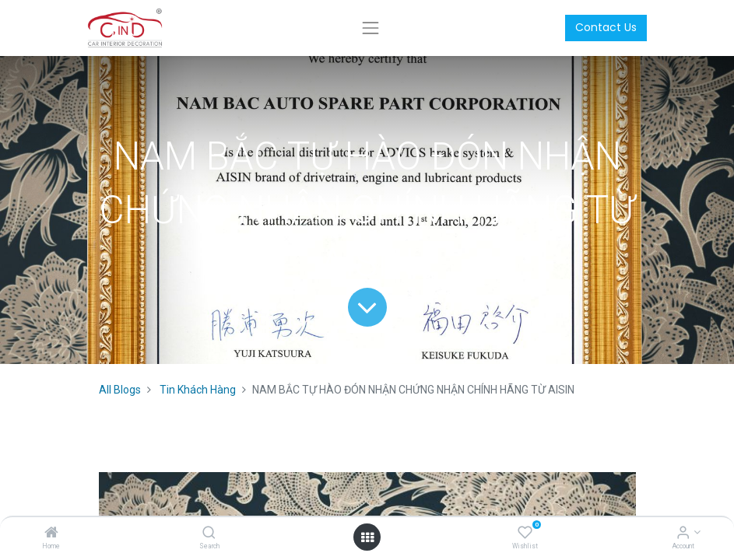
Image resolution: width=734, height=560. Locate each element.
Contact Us (606, 27)
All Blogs (120, 390)
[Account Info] (683, 534)
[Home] (51, 534)
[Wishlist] (525, 534)
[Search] (209, 534)
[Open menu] (367, 537)
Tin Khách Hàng (198, 390)
